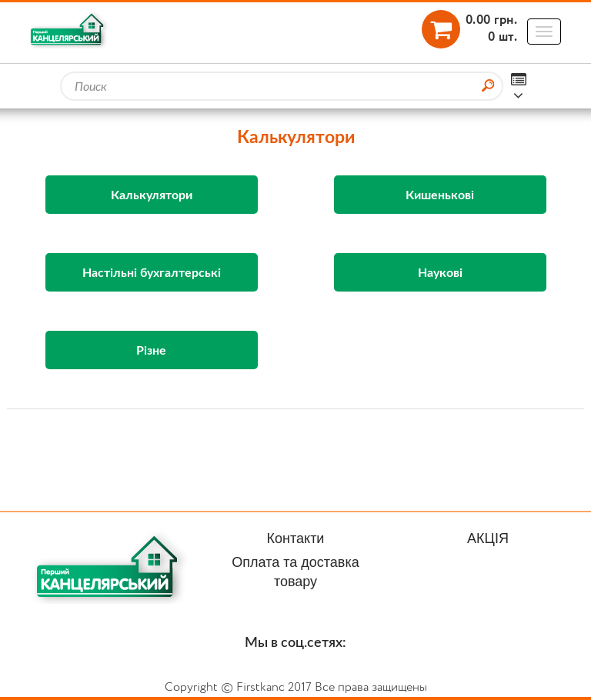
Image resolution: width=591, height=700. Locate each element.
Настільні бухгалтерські (152, 272)
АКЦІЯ (488, 538)
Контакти (296, 538)
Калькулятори (152, 194)
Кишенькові (440, 194)
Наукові (440, 272)
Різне (151, 350)
